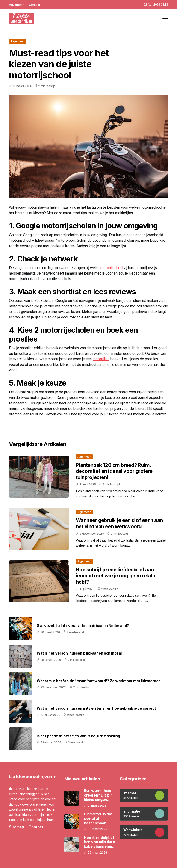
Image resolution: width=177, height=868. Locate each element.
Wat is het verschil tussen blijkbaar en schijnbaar (80, 653)
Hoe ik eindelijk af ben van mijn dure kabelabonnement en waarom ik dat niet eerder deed (100, 842)
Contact (35, 5)
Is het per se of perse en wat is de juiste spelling (78, 736)
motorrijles (101, 359)
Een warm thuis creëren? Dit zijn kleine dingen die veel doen (98, 795)
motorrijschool (112, 268)
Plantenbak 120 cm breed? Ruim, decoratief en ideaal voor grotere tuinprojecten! (114, 471)
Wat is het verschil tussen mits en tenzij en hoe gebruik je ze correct (96, 708)
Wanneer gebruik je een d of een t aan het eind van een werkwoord (119, 523)
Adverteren (17, 5)
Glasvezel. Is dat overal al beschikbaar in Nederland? (83, 626)
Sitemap (16, 827)
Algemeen (18, 41)
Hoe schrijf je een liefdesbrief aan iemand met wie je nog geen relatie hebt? (116, 576)
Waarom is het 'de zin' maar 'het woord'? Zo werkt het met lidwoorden (99, 681)
